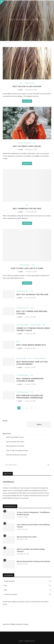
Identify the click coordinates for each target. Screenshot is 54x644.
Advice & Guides (30, 83)
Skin (18, 342)
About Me (6, 624)
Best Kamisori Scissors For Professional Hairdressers (30, 397)
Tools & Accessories (25, 143)
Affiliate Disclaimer (16, 624)
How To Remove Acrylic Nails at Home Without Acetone (33, 526)
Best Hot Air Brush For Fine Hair (32, 294)
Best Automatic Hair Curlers (27, 146)
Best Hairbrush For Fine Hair (27, 209)
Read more (27, 101)
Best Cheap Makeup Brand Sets (31, 345)
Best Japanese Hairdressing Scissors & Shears (30, 380)
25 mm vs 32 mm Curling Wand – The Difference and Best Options (33, 513)
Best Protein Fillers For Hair (27, 86)
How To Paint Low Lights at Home (27, 268)
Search (5, 421)
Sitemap (26, 624)
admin (21, 90)
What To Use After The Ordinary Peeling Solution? (31, 550)
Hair (21, 83)
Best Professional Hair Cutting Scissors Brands (32, 363)
